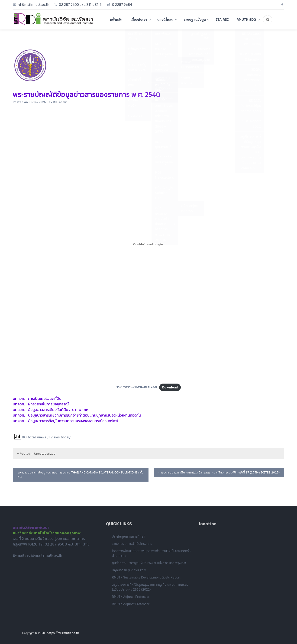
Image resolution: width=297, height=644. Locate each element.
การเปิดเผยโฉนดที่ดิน (45, 398)
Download (170, 387)
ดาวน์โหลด (165, 19)
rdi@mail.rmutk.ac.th (45, 556)
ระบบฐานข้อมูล (195, 19)
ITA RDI (222, 19)
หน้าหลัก (116, 19)
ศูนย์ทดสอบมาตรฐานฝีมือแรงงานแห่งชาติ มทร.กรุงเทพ (149, 564)
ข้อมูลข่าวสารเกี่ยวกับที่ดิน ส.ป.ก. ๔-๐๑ (58, 410)
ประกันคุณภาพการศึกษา (129, 538)
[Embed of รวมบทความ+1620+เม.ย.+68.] (148, 244)
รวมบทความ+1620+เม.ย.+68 (137, 387)
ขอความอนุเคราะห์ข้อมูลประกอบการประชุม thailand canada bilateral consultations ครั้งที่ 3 (80, 475)
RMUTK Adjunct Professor (131, 598)
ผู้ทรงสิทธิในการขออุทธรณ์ (48, 404)
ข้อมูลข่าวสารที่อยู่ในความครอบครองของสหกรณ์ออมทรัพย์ (73, 421)
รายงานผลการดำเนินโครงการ (132, 545)
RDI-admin (60, 102)
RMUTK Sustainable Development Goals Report (146, 578)
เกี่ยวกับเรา (139, 19)
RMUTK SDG (246, 19)
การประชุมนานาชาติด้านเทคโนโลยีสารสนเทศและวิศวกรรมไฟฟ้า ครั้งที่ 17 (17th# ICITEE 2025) (219, 472)
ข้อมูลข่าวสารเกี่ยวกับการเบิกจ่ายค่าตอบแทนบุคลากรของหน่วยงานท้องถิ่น (84, 415)
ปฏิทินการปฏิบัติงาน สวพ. (129, 571)
